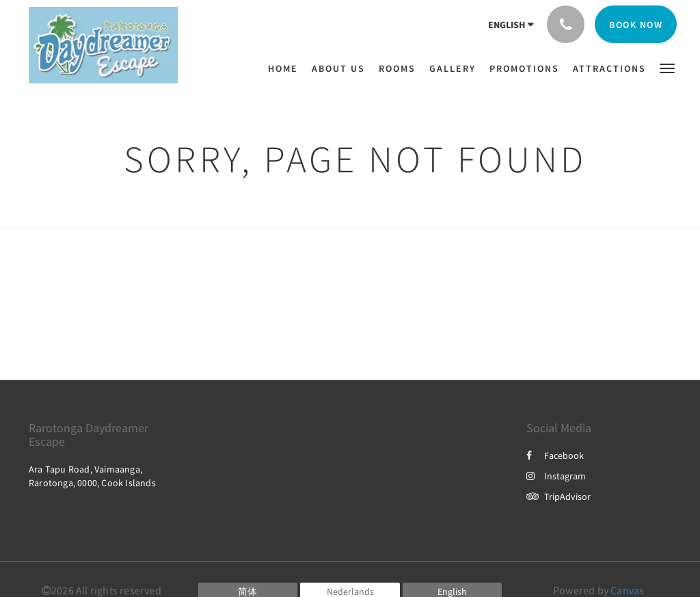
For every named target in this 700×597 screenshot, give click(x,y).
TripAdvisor (558, 496)
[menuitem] (286, 68)
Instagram (556, 476)
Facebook (555, 455)
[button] (667, 67)
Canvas (627, 590)
